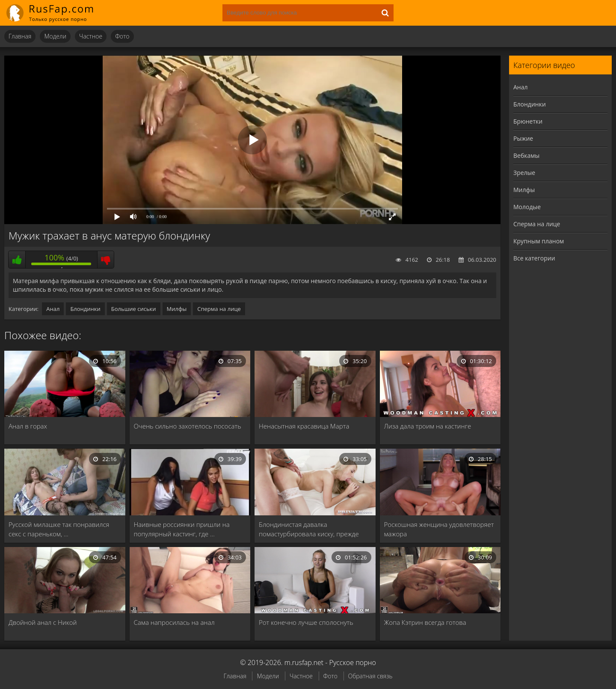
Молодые (527, 207)
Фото (122, 36)
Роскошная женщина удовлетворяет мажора (439, 529)
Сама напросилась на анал (174, 622)
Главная (20, 36)
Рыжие (523, 138)
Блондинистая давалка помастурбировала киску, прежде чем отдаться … (309, 529)
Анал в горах (28, 426)
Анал (53, 309)
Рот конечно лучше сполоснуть (306, 622)
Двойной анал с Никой (43, 622)
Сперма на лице (219, 309)
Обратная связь (370, 676)
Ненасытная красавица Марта (304, 426)
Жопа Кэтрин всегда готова (425, 622)
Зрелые (524, 173)
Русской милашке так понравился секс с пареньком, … (59, 529)
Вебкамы (526, 155)
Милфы (177, 309)
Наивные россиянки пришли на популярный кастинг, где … (182, 529)
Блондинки (85, 309)
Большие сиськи (134, 309)
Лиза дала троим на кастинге (428, 426)
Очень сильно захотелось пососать (188, 426)
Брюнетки (528, 121)
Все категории (534, 258)
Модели (55, 36)
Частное (91, 36)
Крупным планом (539, 241)
